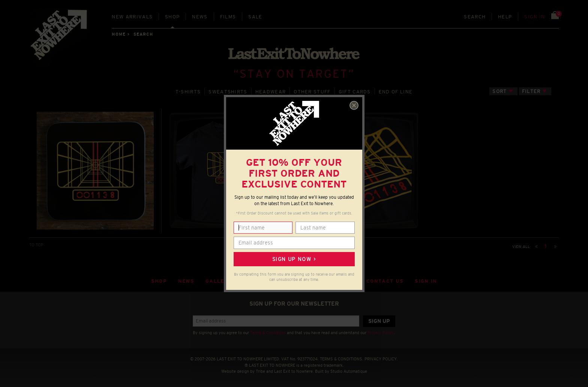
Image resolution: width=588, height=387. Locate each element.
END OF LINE (396, 92)
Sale (255, 17)
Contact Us (385, 281)
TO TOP (36, 245)
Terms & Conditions (268, 333)
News (200, 17)
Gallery (219, 281)
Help (505, 17)
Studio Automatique (349, 371)
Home (118, 34)
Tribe (260, 371)
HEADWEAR (271, 92)
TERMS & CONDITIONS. (342, 359)
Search (475, 17)
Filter (531, 91)
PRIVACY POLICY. (381, 359)
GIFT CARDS (355, 92)
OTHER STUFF (312, 92)
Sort (499, 91)
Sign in (535, 17)
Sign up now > (294, 259)
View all (521, 247)
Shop (172, 17)
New (132, 17)
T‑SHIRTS (188, 92)
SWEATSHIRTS (228, 92)
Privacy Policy (381, 333)
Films (228, 17)
